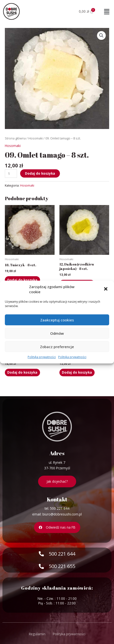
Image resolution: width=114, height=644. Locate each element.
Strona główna (15, 138)
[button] (106, 290)
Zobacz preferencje (57, 347)
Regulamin (37, 634)
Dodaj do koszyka (40, 173)
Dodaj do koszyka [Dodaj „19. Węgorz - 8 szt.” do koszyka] (22, 372)
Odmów (57, 333)
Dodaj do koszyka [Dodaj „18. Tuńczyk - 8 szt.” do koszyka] (22, 280)
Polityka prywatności (42, 357)
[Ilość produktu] (11, 174)
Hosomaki (36, 138)
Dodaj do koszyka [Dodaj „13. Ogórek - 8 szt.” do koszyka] (77, 372)
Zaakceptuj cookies (57, 320)
